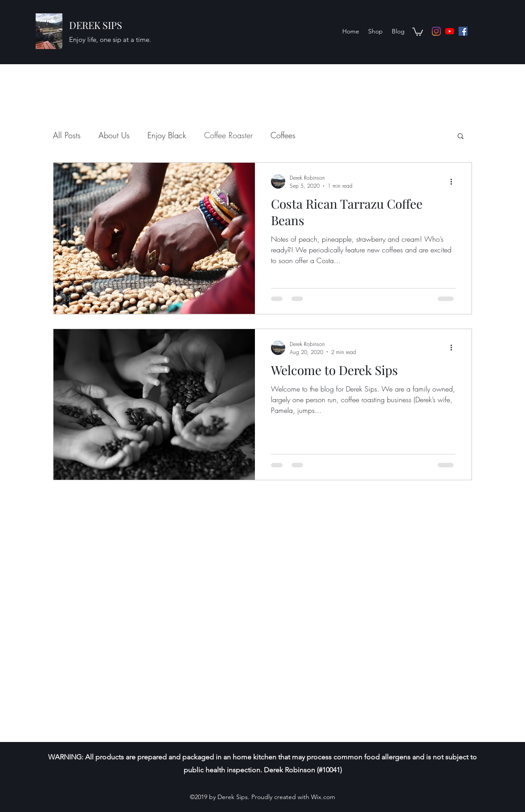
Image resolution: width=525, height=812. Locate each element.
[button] (418, 31)
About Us (114, 135)
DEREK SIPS (96, 25)
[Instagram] (436, 31)
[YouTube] (450, 31)
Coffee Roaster (228, 135)
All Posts (67, 135)
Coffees (283, 135)
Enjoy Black (167, 135)
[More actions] (454, 181)
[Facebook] (463, 31)
